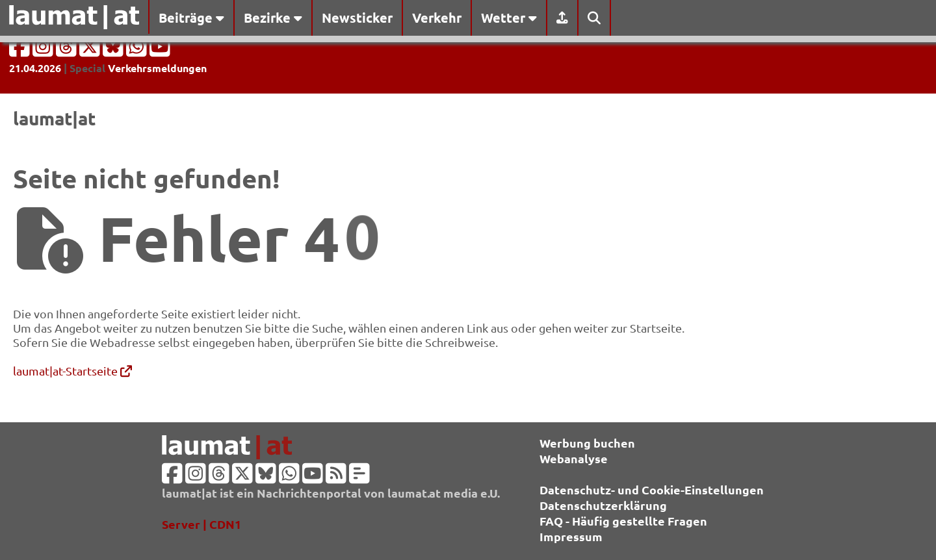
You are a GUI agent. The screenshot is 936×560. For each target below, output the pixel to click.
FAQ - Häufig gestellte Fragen (623, 521)
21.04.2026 (35, 68)
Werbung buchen (587, 443)
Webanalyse (574, 458)
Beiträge (191, 18)
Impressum (571, 536)
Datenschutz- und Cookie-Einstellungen (652, 490)
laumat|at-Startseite (72, 371)
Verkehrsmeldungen (157, 68)
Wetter (509, 18)
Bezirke (273, 18)
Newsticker (357, 18)
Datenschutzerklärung (603, 505)
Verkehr (437, 18)
